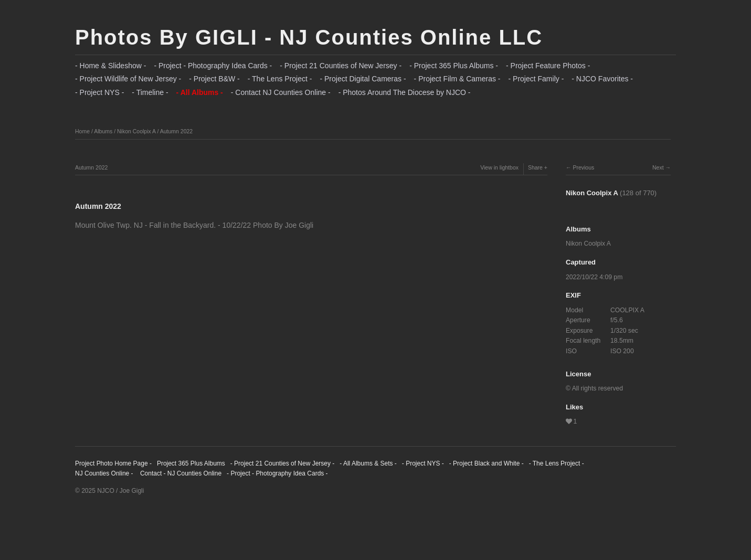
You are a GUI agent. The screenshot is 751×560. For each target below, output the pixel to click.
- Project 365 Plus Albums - (454, 66)
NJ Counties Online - (104, 473)
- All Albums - (200, 92)
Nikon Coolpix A (136, 131)
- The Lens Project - (280, 79)
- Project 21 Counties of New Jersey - (341, 66)
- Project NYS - (99, 92)
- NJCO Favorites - (602, 79)
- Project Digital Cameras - (363, 79)
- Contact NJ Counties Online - (281, 92)
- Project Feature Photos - (548, 66)
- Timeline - (150, 92)
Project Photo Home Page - (113, 463)
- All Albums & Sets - (368, 463)
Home (82, 131)
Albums (103, 131)
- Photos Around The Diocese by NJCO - (405, 92)
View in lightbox (499, 167)
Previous (583, 167)
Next (658, 167)
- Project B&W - (214, 79)
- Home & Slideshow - (110, 66)
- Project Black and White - (486, 463)
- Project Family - (536, 79)
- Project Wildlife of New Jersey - (128, 79)
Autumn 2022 (176, 131)
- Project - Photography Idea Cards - (213, 66)
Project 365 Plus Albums (191, 463)
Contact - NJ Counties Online (180, 473)
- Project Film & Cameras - (457, 79)
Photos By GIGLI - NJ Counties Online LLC (309, 37)
